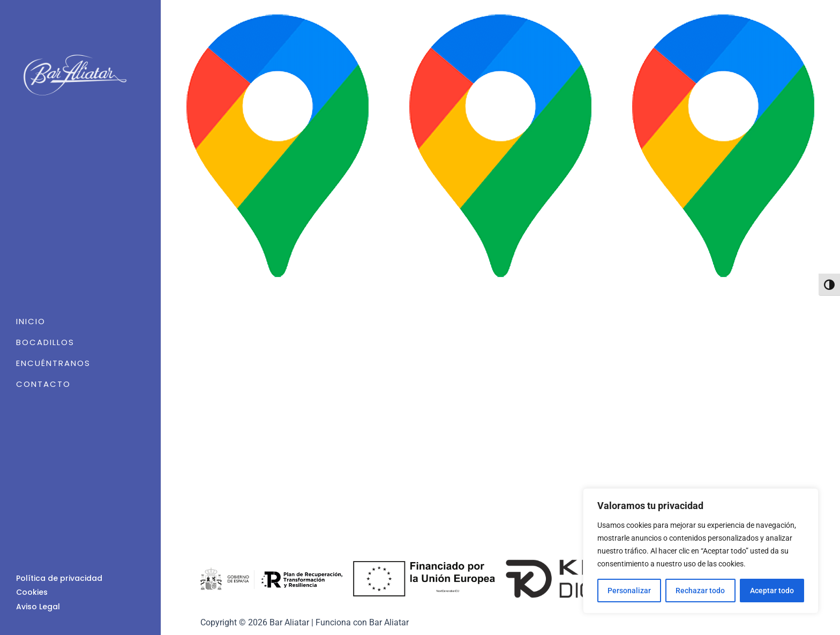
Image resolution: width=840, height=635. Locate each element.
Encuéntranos (53, 363)
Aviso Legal (38, 607)
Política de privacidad (59, 578)
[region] (701, 551)
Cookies (32, 592)
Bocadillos (45, 342)
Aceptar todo (772, 591)
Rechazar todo (700, 591)
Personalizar (629, 591)
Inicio (31, 321)
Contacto (43, 384)
